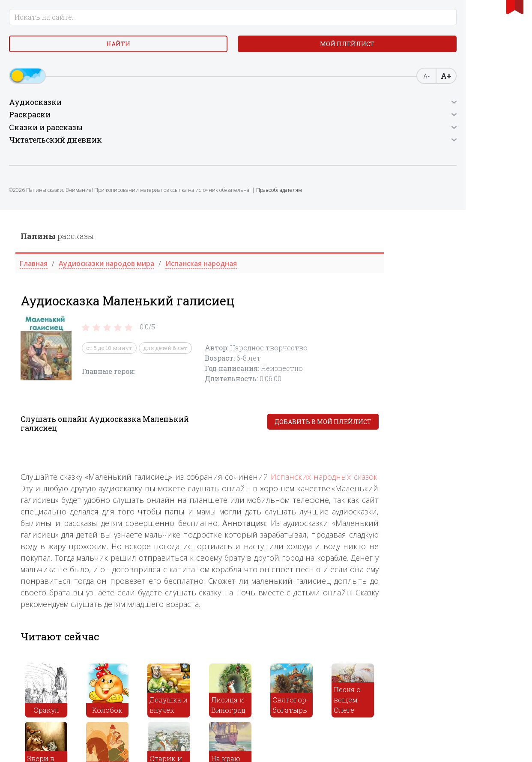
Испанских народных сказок (457, 267)
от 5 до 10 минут (242, 138)
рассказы (190, 26)
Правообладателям (43, 250)
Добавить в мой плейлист (456, 212)
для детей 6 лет (299, 138)
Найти (66, 55)
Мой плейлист (67, 76)
